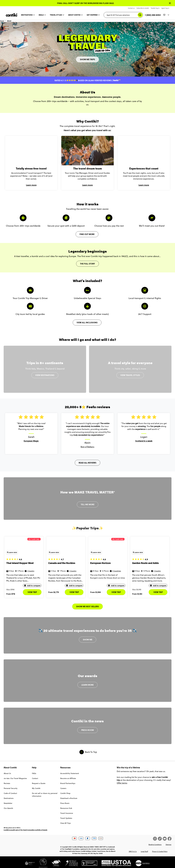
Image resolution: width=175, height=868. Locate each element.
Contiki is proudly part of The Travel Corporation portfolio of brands (25, 830)
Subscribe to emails (143, 8)
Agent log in (165, 8)
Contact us (131, 8)
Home (6, 22)
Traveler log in (155, 8)
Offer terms (122, 783)
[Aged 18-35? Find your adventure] (123, 15)
